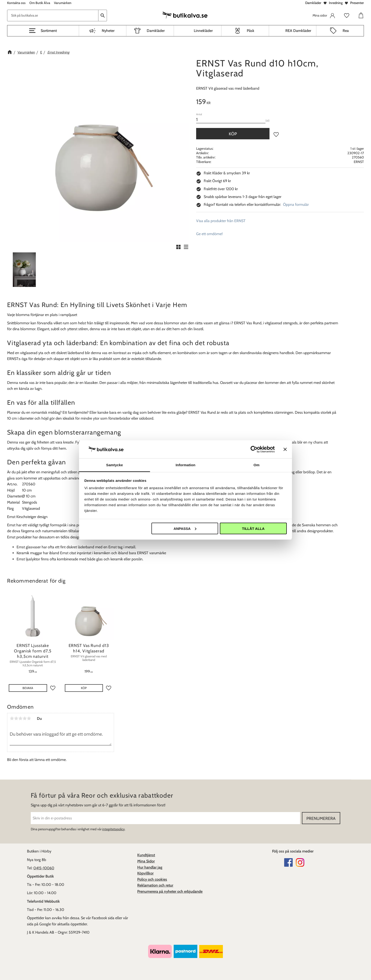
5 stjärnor (29, 718)
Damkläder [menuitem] (156, 31)
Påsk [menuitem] (251, 31)
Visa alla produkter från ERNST (221, 221)
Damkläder (313, 3)
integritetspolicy (113, 829)
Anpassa (185, 528)
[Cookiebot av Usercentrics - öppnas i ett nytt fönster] (254, 449)
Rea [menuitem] (346, 31)
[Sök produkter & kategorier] (53, 15)
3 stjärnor (20, 718)
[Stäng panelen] (285, 449)
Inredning (336, 3)
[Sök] (103, 15)
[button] (43, 31)
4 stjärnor (25, 718)
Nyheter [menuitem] (108, 31)
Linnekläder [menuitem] (203, 31)
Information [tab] (185, 465)
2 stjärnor (16, 718)
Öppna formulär (296, 204)
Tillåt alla (253, 528)
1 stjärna (12, 718)
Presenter (357, 3)
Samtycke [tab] (115, 465)
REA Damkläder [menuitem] (298, 31)
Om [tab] (256, 465)
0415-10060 (44, 868)
